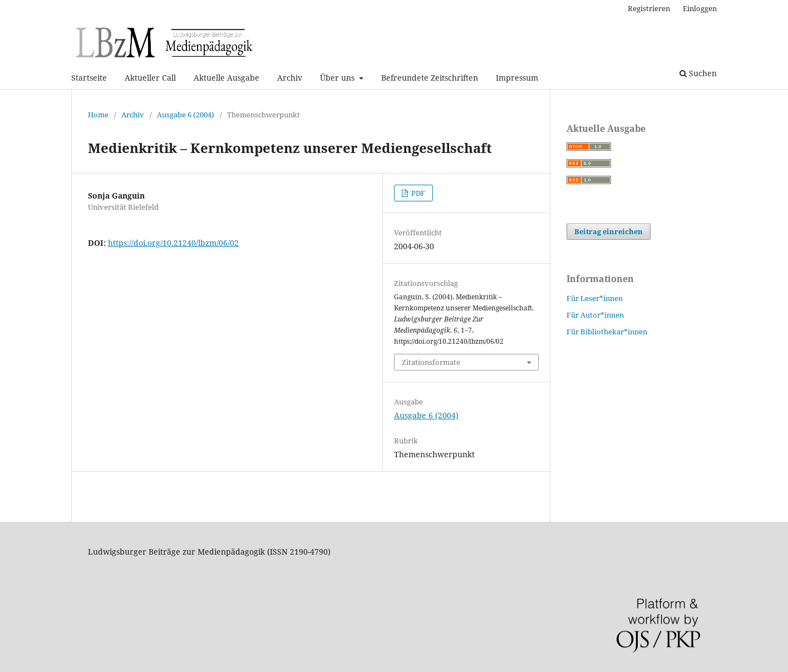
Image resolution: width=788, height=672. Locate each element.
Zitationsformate (431, 362)
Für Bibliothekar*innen (607, 332)
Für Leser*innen (595, 298)
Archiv (290, 78)
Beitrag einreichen (609, 231)
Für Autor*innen (595, 315)
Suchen (698, 73)
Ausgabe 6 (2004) (186, 115)
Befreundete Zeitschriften (430, 78)
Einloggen (700, 8)
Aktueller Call (150, 78)
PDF (417, 193)
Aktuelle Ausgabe (226, 78)
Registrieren (649, 8)
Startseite (89, 78)
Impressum (517, 78)
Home (98, 115)
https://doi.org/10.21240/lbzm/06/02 (173, 243)
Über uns (338, 78)
